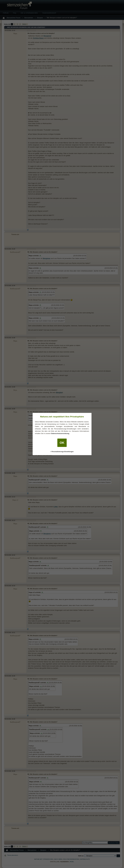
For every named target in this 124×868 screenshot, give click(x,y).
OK (62, 443)
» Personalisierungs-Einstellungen (62, 452)
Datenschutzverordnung (60, 433)
